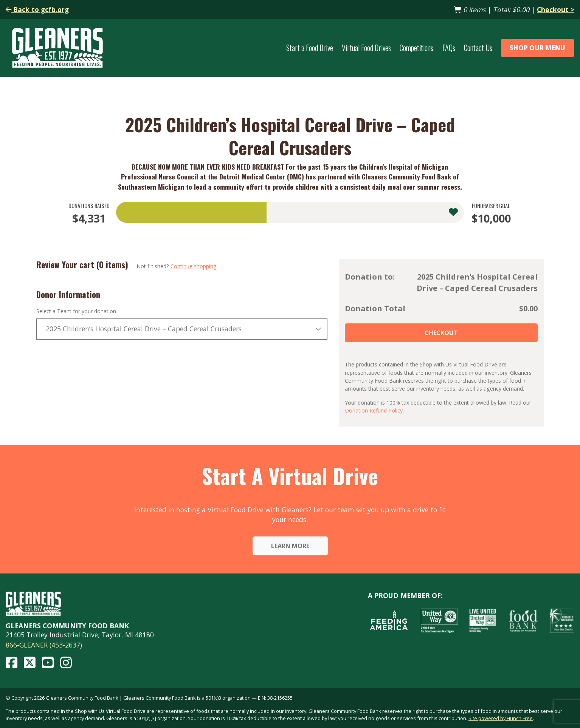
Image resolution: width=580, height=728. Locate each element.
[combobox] (182, 329)
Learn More (290, 546)
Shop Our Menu (537, 48)
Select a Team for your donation (76, 311)
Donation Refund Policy (374, 410)
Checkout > (556, 9)
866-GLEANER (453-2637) (44, 645)
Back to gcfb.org (37, 9)
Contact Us (478, 48)
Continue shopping (194, 266)
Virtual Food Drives (366, 48)
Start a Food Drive (310, 48)
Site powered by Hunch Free (501, 718)
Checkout (441, 333)
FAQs (449, 48)
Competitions (416, 48)
